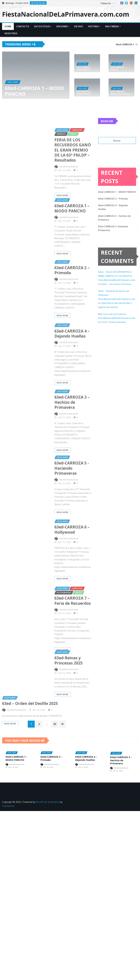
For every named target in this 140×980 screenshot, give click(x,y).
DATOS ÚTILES (43, 26)
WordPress (42, 810)
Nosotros (11, 33)
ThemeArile (8, 814)
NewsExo (55, 810)
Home (8, 26)
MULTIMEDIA (113, 26)
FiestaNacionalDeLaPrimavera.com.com (66, 14)
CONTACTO (23, 26)
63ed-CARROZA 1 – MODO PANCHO (35, 91)
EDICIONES (63, 26)
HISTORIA (94, 26)
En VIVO (79, 26)
